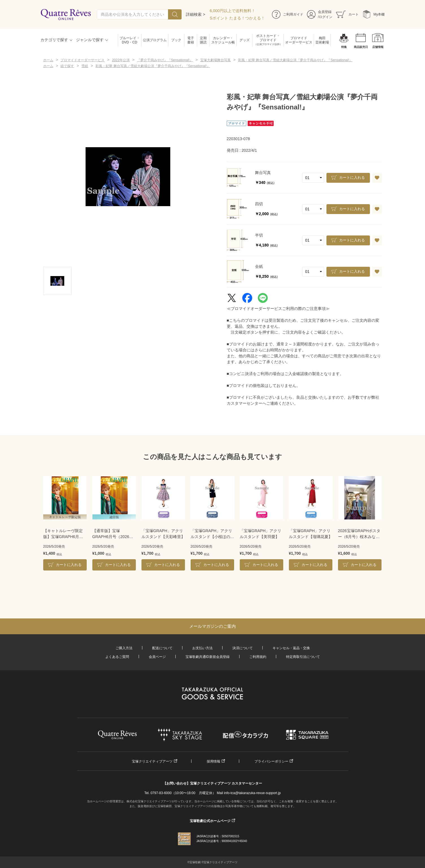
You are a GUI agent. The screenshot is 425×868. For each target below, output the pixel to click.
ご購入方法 (124, 648)
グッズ (245, 40)
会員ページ (157, 657)
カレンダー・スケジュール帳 (223, 40)
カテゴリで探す (54, 40)
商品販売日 (361, 47)
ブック (176, 40)
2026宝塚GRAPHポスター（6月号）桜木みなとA (359, 534)
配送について (162, 648)
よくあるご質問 (117, 657)
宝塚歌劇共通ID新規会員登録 (208, 657)
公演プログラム (155, 40)
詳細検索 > (195, 14)
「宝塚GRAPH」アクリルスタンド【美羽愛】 (261, 534)
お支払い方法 (202, 648)
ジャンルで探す (90, 40)
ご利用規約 (258, 657)
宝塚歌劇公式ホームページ (210, 821)
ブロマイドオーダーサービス (299, 40)
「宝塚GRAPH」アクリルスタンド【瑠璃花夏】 (311, 534)
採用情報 (213, 761)
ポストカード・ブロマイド (268, 40)
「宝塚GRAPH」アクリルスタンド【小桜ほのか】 (212, 534)
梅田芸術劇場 (322, 40)
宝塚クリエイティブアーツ (152, 761)
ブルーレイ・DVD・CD (130, 40)
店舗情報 (378, 47)
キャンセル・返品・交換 (291, 648)
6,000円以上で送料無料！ (233, 11)
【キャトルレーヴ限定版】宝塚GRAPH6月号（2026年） (63, 534)
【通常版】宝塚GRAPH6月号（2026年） (111, 534)
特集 (344, 47)
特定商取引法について (303, 657)
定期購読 (203, 40)
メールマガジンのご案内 (212, 626)
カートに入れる (352, 178)
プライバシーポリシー (271, 761)
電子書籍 (191, 40)
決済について (243, 648)
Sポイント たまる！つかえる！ (237, 18)
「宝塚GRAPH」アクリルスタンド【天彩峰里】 (163, 534)
